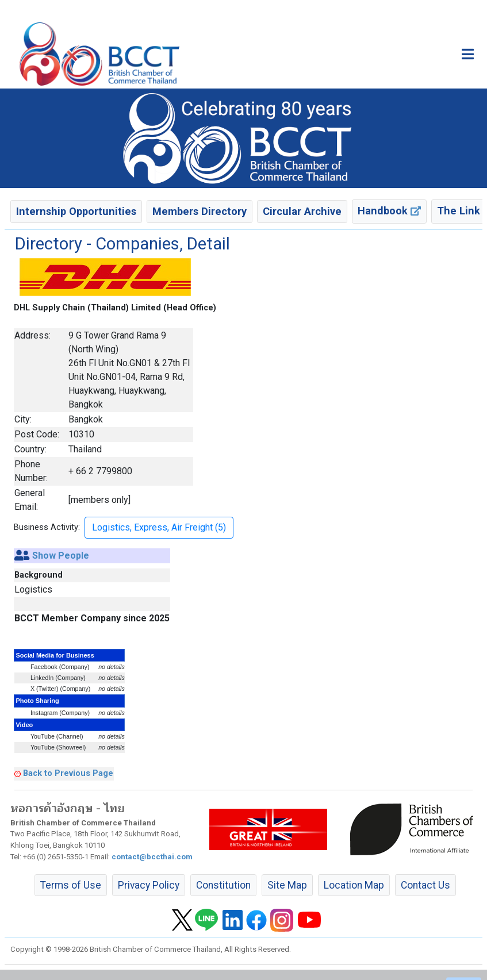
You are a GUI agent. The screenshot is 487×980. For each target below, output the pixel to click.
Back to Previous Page (68, 773)
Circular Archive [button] (302, 211)
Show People (61, 556)
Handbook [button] (389, 211)
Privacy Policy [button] (149, 885)
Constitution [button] (223, 885)
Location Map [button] (354, 885)
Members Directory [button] (200, 211)
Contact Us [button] (425, 885)
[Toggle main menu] (468, 54)
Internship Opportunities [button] (76, 211)
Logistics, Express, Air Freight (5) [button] (159, 527)
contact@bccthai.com (152, 857)
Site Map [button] (287, 885)
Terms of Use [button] (71, 885)
